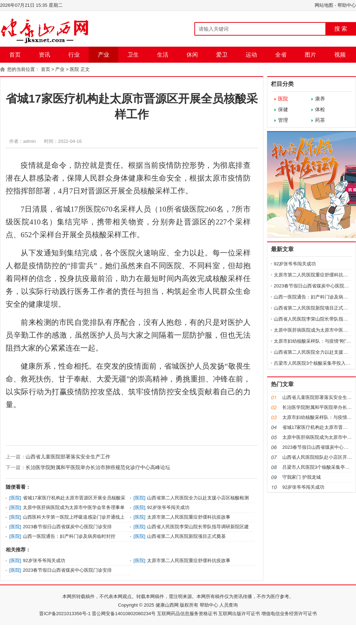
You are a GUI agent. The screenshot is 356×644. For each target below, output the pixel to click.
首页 (15, 55)
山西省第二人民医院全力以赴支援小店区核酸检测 (198, 498)
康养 (320, 99)
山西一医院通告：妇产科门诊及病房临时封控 (69, 536)
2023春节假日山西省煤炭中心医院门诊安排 (67, 527)
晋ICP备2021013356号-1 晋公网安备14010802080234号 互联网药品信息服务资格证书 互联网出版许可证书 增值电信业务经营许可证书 (178, 614)
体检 (320, 109)
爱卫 (222, 55)
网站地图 (324, 5)
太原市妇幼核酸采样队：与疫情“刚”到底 (315, 341)
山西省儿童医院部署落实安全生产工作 (68, 457)
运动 (251, 55)
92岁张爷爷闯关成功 (168, 507)
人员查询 (228, 605)
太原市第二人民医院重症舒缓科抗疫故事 (189, 517)
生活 (163, 55)
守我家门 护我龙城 (302, 477)
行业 (74, 55)
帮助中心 (347, 5)
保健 (283, 109)
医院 (74, 69)
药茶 (320, 120)
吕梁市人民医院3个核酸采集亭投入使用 (314, 363)
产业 (104, 55)
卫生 (133, 55)
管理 (283, 120)
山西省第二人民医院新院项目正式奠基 (186, 536)
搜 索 (341, 29)
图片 (310, 55)
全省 (281, 55)
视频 (340, 55)
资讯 (44, 55)
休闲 (192, 55)
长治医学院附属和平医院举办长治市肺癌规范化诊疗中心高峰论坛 (98, 467)
